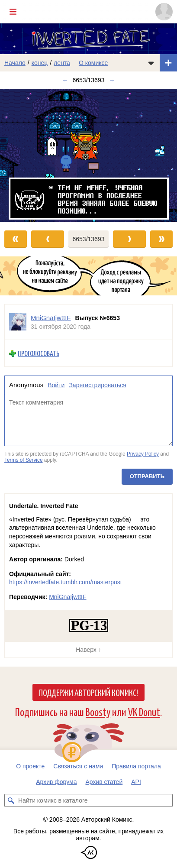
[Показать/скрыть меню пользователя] (164, 12)
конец (40, 63)
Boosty (98, 711)
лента (62, 63)
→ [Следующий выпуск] (112, 80)
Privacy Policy (143, 454)
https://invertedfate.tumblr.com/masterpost (66, 582)
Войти (56, 385)
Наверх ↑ (88, 650)
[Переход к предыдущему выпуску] (22, 155)
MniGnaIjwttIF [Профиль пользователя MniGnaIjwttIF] (51, 318)
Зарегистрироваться (97, 385)
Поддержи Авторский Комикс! (88, 692)
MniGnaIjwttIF (68, 597)
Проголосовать (39, 353)
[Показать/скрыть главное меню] (13, 12)
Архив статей (104, 782)
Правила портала (136, 766)
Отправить (147, 476)
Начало (15, 63)
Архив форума (56, 782)
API (136, 782)
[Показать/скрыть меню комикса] (151, 63)
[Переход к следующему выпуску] (88, 155)
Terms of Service (24, 460)
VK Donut (144, 711)
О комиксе (93, 63)
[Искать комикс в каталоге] (11, 800)
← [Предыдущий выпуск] (65, 80)
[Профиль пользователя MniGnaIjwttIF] (18, 322)
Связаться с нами (78, 766)
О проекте (30, 766)
